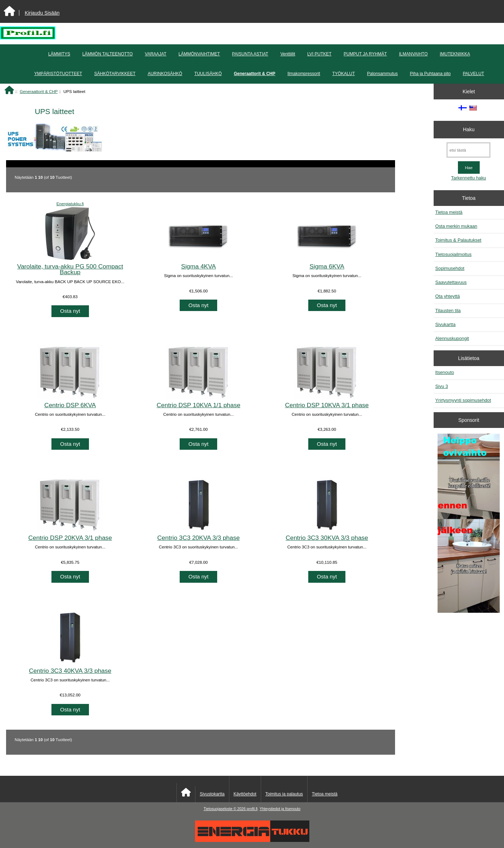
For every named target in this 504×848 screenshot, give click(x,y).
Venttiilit (288, 54)
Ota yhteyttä (448, 296)
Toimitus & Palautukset (458, 240)
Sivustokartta (212, 794)
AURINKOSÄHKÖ (165, 74)
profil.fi (252, 809)
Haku (469, 129)
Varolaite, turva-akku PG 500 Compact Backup (70, 269)
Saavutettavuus (451, 282)
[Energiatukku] (252, 840)
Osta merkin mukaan (456, 226)
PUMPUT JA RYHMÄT (365, 54)
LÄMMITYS (59, 54)
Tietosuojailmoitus (454, 254)
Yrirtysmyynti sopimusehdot (463, 400)
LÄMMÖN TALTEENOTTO (107, 54)
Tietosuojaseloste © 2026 (225, 809)
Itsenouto (445, 372)
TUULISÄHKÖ (208, 74)
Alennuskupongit (452, 338)
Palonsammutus (383, 74)
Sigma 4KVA (198, 266)
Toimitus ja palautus (284, 794)
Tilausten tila (448, 310)
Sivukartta (446, 324)
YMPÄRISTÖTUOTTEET (58, 74)
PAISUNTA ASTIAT (250, 54)
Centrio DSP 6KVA (70, 405)
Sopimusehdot (450, 268)
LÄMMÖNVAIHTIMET (199, 54)
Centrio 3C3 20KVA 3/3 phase (198, 538)
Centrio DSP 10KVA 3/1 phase (327, 405)
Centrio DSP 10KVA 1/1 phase (199, 405)
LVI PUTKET (319, 54)
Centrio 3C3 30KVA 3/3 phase (327, 538)
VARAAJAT (156, 54)
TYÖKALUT (343, 74)
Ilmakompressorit (304, 74)
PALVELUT (474, 74)
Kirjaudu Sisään (42, 13)
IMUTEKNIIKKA (455, 54)
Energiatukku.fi (70, 204)
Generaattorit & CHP (39, 91)
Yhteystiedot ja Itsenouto (280, 809)
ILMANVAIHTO (413, 54)
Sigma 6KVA (327, 266)
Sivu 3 (442, 386)
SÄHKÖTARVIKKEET (115, 74)
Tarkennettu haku (469, 178)
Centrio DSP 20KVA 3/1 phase (70, 538)
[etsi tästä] (468, 150)
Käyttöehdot (245, 794)
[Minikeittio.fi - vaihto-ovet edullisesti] (469, 524)
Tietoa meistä (449, 212)
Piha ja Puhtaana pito (430, 74)
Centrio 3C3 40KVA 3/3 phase (70, 671)
